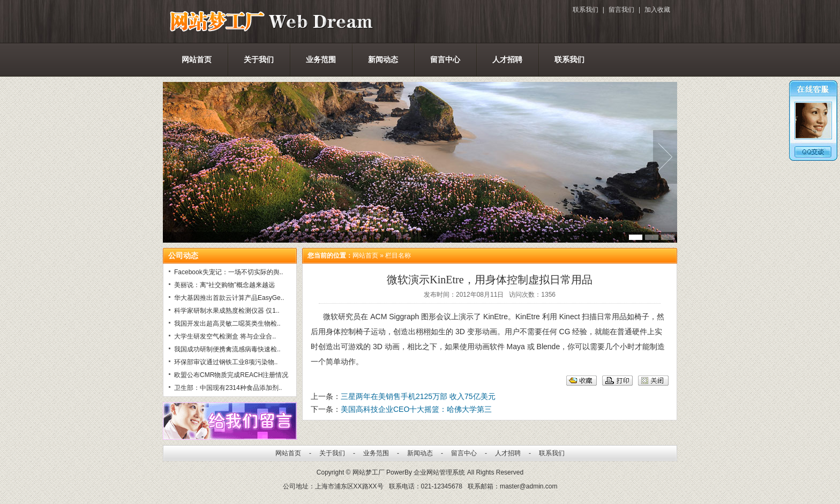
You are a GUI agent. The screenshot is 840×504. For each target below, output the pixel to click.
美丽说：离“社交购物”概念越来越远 (224, 285)
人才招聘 (507, 59)
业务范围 (321, 59)
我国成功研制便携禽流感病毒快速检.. (227, 349)
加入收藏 (657, 10)
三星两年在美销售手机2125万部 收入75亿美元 (418, 396)
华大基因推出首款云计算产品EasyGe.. (229, 298)
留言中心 (445, 59)
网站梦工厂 (369, 472)
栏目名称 (398, 255)
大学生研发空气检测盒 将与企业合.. (225, 336)
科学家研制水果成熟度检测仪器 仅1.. (227, 311)
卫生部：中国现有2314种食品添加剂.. (228, 388)
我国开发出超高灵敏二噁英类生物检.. (227, 324)
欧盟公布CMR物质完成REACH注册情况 (231, 375)
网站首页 (197, 59)
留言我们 (621, 10)
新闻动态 (383, 59)
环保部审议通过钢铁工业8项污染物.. (226, 362)
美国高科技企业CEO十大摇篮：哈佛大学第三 (416, 409)
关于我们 (259, 59)
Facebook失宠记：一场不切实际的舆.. (228, 272)
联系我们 (586, 10)
